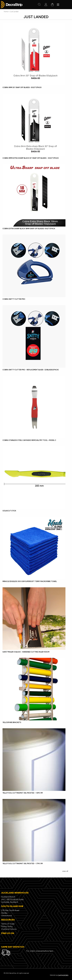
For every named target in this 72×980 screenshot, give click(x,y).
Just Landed (14, 12)
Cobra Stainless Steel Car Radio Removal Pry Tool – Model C (29, 440)
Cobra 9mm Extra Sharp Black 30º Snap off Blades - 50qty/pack (31, 158)
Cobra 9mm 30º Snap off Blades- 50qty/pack (22, 87)
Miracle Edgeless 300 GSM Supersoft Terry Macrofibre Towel (30, 581)
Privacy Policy (7, 926)
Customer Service (9, 929)
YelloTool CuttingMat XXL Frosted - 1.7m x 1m (23, 864)
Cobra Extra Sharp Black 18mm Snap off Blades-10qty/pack (29, 229)
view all (65, 871)
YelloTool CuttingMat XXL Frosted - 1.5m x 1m (23, 793)
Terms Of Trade (8, 924)
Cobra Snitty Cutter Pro (14, 299)
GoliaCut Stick (9, 511)
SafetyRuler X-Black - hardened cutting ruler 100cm (26, 652)
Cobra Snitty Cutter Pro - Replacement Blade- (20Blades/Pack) (31, 370)
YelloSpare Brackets (12, 722)
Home (6, 12)
